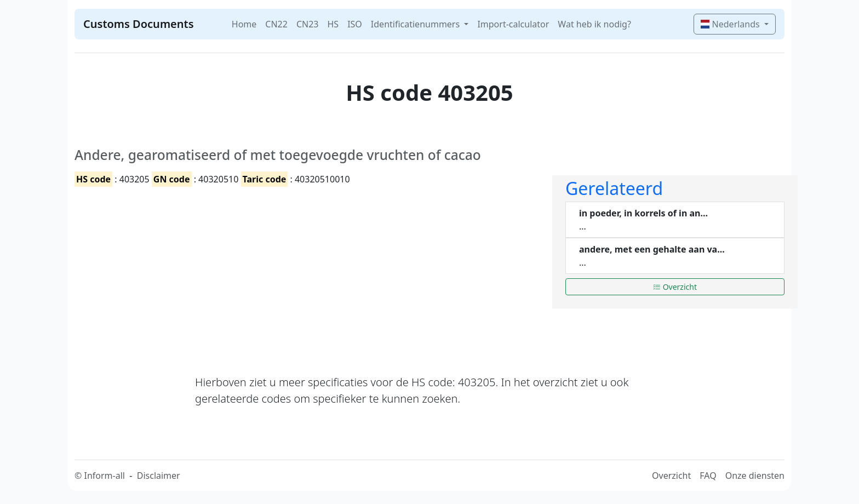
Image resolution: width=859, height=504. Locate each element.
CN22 (276, 24)
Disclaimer (159, 476)
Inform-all (104, 476)
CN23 (308, 24)
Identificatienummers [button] (416, 24)
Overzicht (675, 287)
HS (333, 24)
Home (244, 24)
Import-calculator (513, 24)
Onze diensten (755, 476)
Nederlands (731, 24)
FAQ (708, 476)
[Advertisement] (307, 271)
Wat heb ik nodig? (594, 24)
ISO (355, 24)
